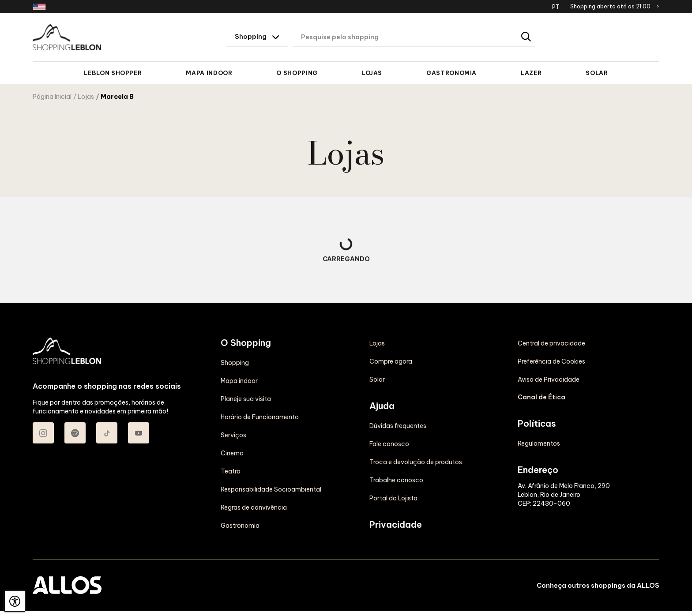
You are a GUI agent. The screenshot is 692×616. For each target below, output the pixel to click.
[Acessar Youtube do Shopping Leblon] (139, 433)
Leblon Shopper (113, 73)
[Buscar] (527, 37)
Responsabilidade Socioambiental (271, 489)
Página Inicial (52, 97)
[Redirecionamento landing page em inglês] (39, 7)
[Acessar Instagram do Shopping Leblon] (43, 433)
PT (556, 7)
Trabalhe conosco (396, 480)
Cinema (232, 453)
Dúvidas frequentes (398, 426)
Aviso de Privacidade (549, 379)
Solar (597, 73)
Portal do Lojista (393, 498)
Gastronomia (451, 73)
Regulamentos (539, 443)
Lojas (372, 73)
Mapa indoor (209, 73)
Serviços (233, 435)
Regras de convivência (254, 507)
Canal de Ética (542, 397)
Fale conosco (389, 444)
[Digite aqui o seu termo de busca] (414, 38)
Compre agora (391, 361)
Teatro (231, 471)
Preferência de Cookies (551, 361)
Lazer (531, 73)
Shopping (235, 363)
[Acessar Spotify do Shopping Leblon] (75, 433)
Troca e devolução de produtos (416, 462)
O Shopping (297, 73)
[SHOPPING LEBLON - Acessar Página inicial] (67, 38)
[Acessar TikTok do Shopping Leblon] (107, 433)
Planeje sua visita (246, 399)
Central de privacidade (551, 343)
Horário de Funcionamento (260, 417)
